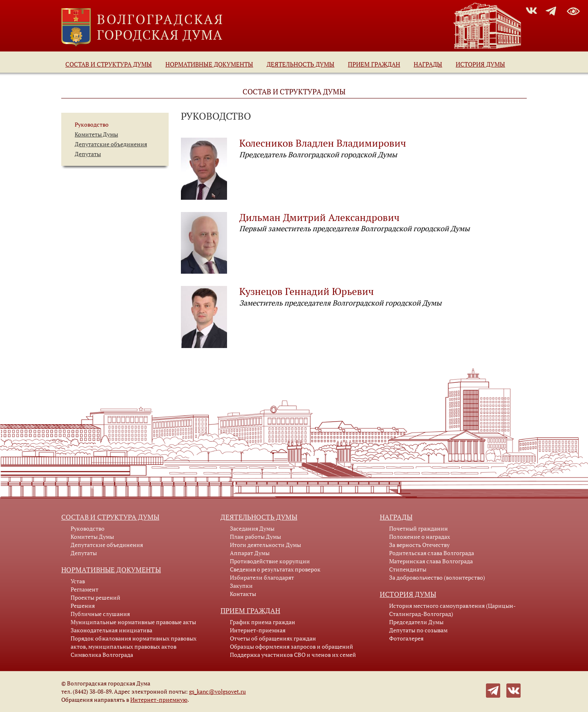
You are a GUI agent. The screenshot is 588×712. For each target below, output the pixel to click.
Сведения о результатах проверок (275, 569)
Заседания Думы (252, 528)
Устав (78, 581)
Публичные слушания (100, 614)
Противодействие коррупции (270, 561)
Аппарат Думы (250, 553)
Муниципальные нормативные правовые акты (133, 622)
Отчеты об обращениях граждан (273, 638)
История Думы (480, 64)
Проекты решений (96, 597)
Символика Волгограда (102, 655)
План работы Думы (255, 537)
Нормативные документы (209, 64)
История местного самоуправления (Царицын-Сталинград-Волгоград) (452, 610)
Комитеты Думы (96, 134)
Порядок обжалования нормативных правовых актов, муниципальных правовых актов (134, 642)
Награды (428, 64)
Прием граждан (374, 64)
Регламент (85, 589)
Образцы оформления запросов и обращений (292, 646)
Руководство (92, 124)
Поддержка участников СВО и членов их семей (293, 655)
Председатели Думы (416, 622)
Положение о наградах (420, 537)
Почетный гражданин (419, 528)
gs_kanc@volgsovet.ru (217, 691)
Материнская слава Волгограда (431, 561)
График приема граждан (263, 622)
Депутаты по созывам (418, 630)
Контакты (243, 594)
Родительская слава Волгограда (432, 553)
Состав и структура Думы (109, 64)
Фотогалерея (406, 638)
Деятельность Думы (301, 64)
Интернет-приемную (159, 700)
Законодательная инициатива (111, 630)
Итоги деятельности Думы (265, 545)
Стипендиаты (408, 569)
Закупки (241, 586)
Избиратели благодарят (262, 577)
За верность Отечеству (419, 545)
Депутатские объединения (111, 144)
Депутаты (88, 154)
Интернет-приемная (258, 630)
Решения (83, 606)
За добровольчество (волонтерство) (437, 577)
